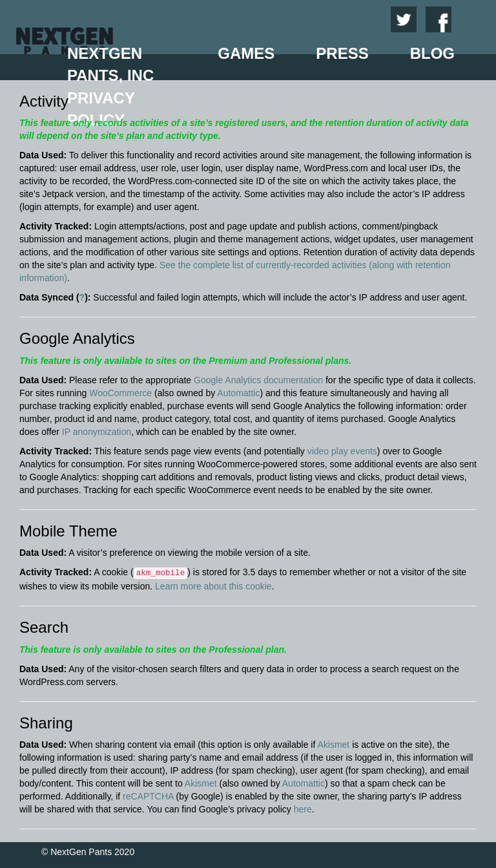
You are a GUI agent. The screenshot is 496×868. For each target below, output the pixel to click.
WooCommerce (120, 393)
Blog (432, 53)
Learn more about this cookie (213, 586)
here (303, 809)
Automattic (238, 393)
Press (342, 53)
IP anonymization (97, 432)
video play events (342, 451)
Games (246, 53)
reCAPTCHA (148, 796)
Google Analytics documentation (258, 380)
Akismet (333, 745)
